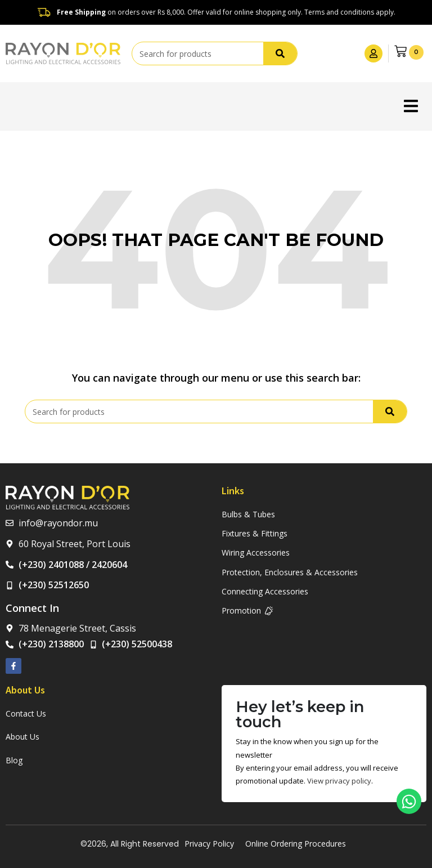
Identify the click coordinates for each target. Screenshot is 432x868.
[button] (411, 106)
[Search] (280, 53)
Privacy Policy (209, 844)
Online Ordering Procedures (296, 844)
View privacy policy (339, 781)
